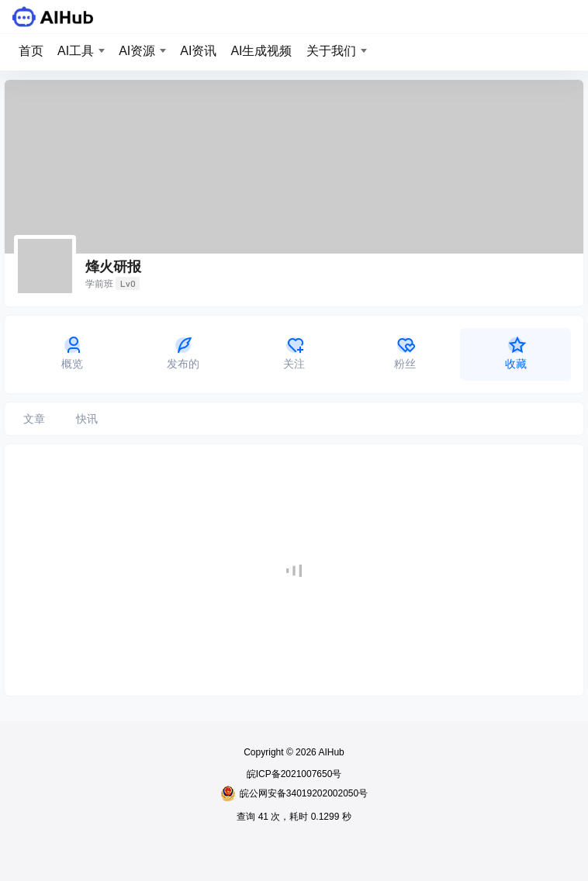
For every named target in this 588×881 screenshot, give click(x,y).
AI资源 (137, 51)
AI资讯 (198, 51)
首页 (31, 51)
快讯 (87, 419)
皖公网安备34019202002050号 (294, 793)
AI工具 (76, 51)
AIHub (330, 752)
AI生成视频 (261, 51)
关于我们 (331, 51)
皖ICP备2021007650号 (294, 774)
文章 (34, 419)
